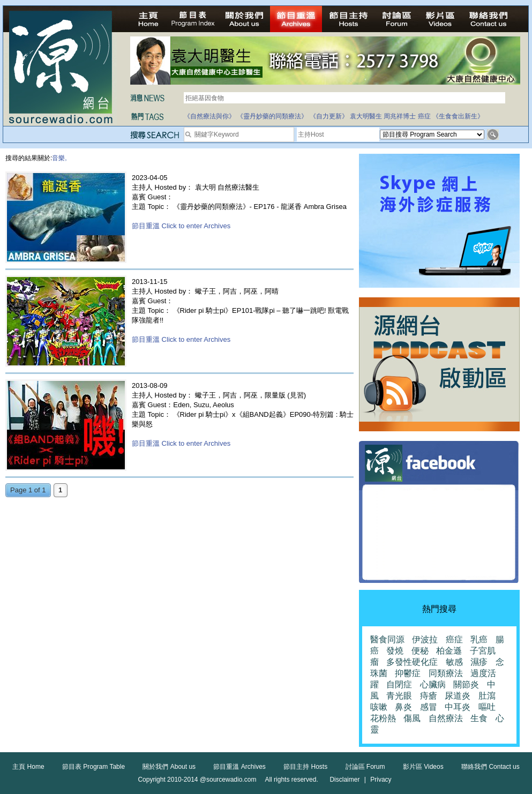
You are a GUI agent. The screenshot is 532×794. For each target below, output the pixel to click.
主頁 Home (28, 767)
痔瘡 (429, 696)
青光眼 (399, 696)
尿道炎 (458, 696)
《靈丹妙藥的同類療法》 (272, 116)
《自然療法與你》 (209, 116)
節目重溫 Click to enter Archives (181, 226)
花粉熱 (383, 718)
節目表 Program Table (93, 767)
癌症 (424, 116)
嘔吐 (487, 707)
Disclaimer (344, 780)
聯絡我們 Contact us (490, 767)
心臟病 (433, 684)
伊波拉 (425, 639)
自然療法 (446, 718)
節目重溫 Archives (239, 767)
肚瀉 (487, 696)
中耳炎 (458, 707)
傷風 (412, 718)
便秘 (420, 651)
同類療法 (446, 673)
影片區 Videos (423, 767)
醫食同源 (387, 639)
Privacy (381, 780)
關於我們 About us (169, 767)
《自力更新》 (329, 116)
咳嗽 (379, 707)
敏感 (454, 662)
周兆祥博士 (400, 116)
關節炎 (466, 684)
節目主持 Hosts (305, 767)
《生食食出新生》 (458, 116)
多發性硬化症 (412, 662)
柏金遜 (449, 651)
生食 (479, 718)
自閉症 (399, 684)
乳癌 (479, 639)
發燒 (395, 651)
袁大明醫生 (366, 116)
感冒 (429, 707)
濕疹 (479, 662)
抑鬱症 (408, 673)
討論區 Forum (365, 767)
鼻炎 (403, 707)
